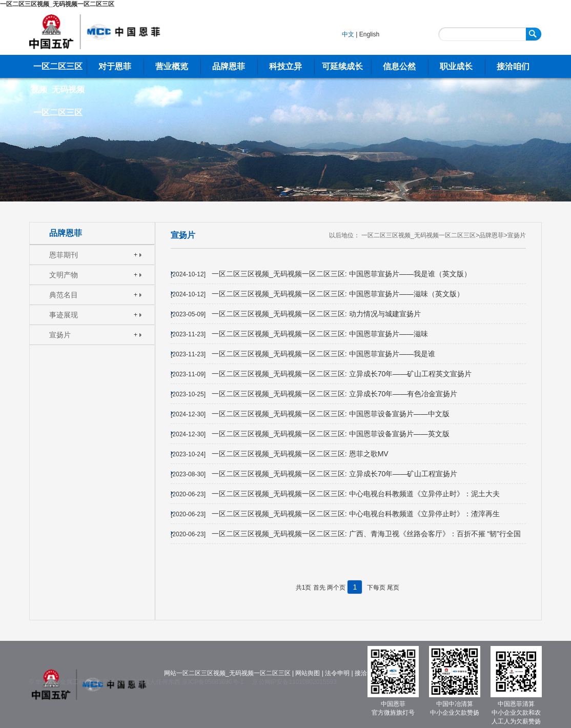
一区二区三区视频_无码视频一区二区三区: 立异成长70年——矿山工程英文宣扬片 (342, 374)
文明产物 (64, 275)
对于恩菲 (115, 66)
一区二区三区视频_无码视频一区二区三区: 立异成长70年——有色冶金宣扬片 (334, 394)
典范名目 (64, 295)
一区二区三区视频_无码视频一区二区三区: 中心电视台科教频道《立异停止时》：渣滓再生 (356, 514)
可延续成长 (342, 66)
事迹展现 (64, 315)
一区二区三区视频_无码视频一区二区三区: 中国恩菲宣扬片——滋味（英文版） (338, 294)
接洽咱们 (513, 66)
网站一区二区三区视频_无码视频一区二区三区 (227, 673)
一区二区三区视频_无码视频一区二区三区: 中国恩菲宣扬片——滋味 (320, 334)
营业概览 (172, 66)
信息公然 (399, 66)
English (369, 34)
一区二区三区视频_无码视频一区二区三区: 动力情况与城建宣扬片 (316, 314)
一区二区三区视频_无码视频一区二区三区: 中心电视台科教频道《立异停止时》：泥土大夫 (356, 494)
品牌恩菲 (229, 66)
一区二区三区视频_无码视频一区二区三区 (57, 4)
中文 (348, 34)
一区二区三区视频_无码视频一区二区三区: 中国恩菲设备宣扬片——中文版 (331, 414)
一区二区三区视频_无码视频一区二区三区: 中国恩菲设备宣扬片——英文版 (331, 434)
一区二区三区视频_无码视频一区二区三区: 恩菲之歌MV (300, 454)
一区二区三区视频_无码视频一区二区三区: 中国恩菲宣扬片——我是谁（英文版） (341, 274)
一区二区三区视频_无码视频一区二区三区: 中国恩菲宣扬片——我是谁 (323, 354)
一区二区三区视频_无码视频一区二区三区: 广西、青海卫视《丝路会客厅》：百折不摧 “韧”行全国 (366, 534)
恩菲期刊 (64, 255)
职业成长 (456, 66)
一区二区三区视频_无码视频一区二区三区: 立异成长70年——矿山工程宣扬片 (334, 474)
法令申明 (337, 673)
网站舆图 (308, 673)
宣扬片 (60, 335)
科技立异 (285, 66)
